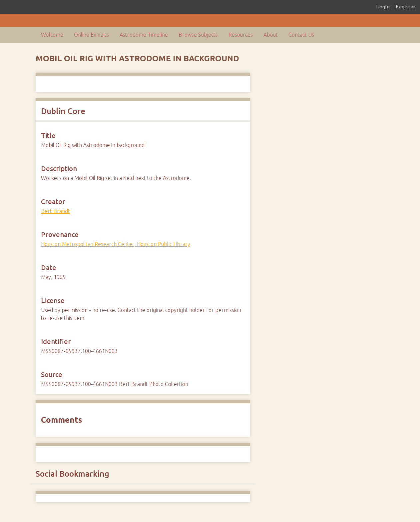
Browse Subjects (198, 35)
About (271, 35)
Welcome (52, 35)
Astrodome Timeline (144, 35)
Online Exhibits (91, 35)
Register (406, 7)
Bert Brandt (55, 211)
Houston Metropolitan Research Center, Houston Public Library (116, 244)
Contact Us (301, 35)
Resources (241, 35)
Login (383, 7)
